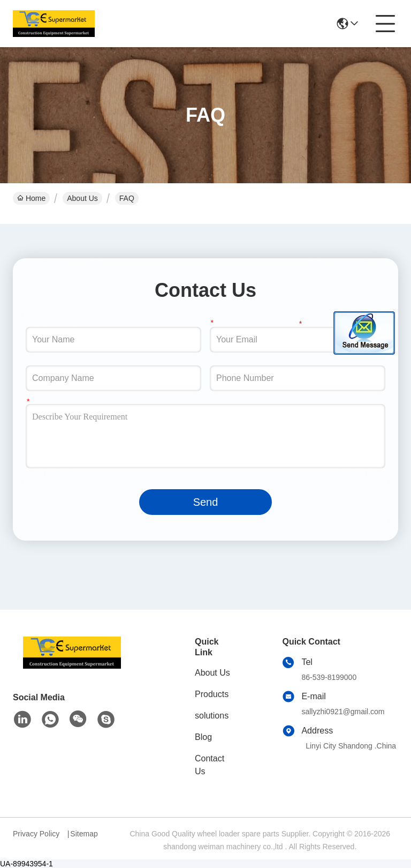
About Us (82, 198)
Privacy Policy (36, 834)
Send (206, 502)
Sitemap (84, 834)
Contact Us (210, 765)
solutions (212, 716)
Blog (203, 737)
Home (31, 198)
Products (212, 694)
